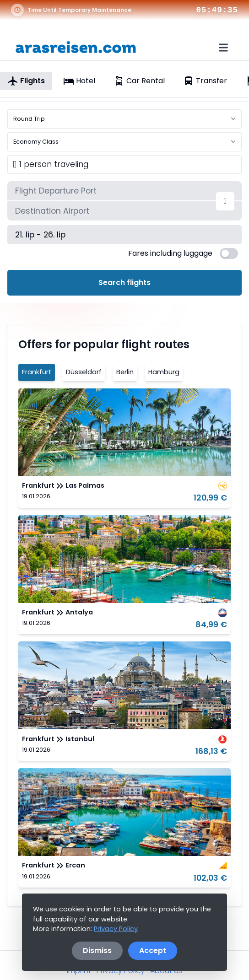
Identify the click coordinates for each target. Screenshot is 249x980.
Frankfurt (37, 372)
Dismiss (97, 950)
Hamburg (164, 372)
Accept (153, 950)
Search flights (124, 283)
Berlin (125, 372)
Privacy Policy (116, 929)
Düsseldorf (84, 372)
